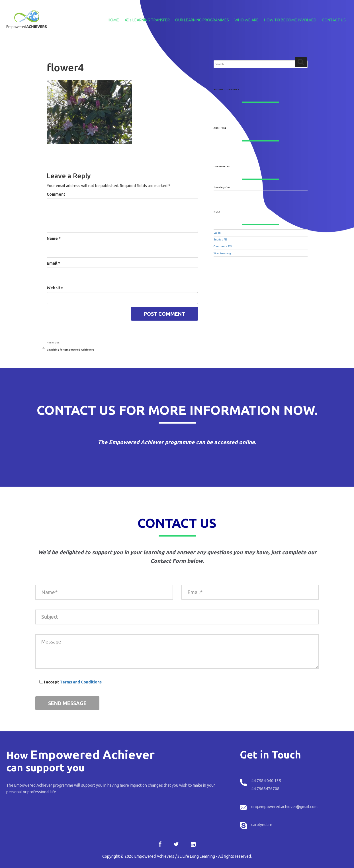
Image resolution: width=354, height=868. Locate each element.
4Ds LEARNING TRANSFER (147, 20)
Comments (223, 246)
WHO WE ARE (246, 20)
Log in (217, 233)
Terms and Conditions (81, 682)
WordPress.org (222, 253)
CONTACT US (334, 20)
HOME (113, 20)
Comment (56, 194)
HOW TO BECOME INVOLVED (290, 20)
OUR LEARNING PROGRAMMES (202, 20)
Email (53, 263)
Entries (220, 240)
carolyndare (262, 825)
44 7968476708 (265, 789)
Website (55, 288)
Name (54, 238)
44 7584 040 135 (266, 781)
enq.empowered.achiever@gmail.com (284, 807)
